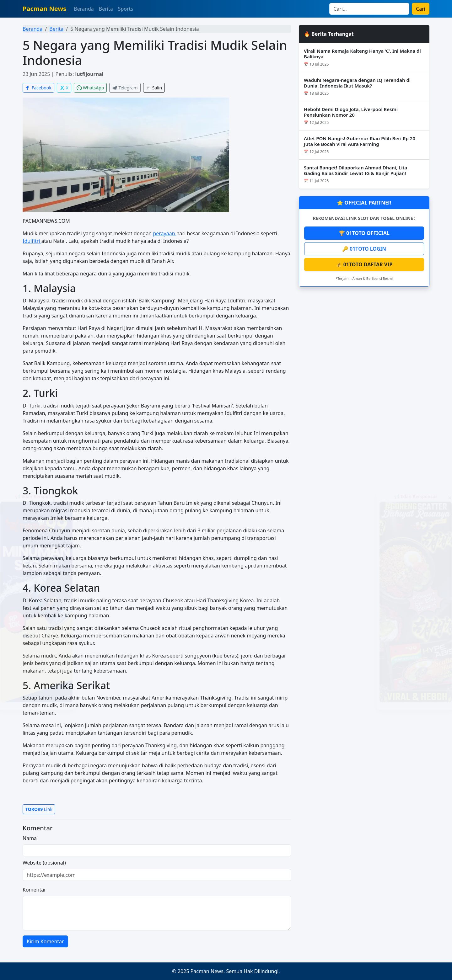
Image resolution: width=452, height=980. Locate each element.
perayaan (164, 233)
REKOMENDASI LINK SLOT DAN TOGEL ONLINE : (364, 218)
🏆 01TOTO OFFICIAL (364, 233)
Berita (106, 9)
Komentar (34, 890)
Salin (154, 88)
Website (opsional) (44, 863)
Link (39, 809)
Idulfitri (32, 241)
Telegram (125, 88)
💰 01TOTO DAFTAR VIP (364, 264)
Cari (421, 9)
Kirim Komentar (45, 941)
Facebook (38, 88)
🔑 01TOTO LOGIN (364, 249)
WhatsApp (90, 88)
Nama (30, 838)
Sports (126, 9)
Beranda (84, 9)
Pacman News (44, 9)
